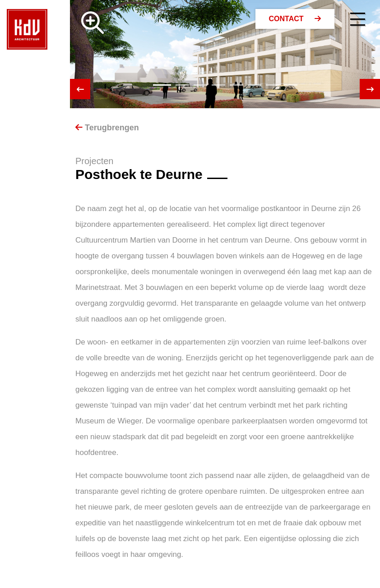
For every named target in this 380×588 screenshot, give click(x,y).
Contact (295, 19)
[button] (162, 85)
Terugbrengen (107, 128)
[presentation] (80, 89)
